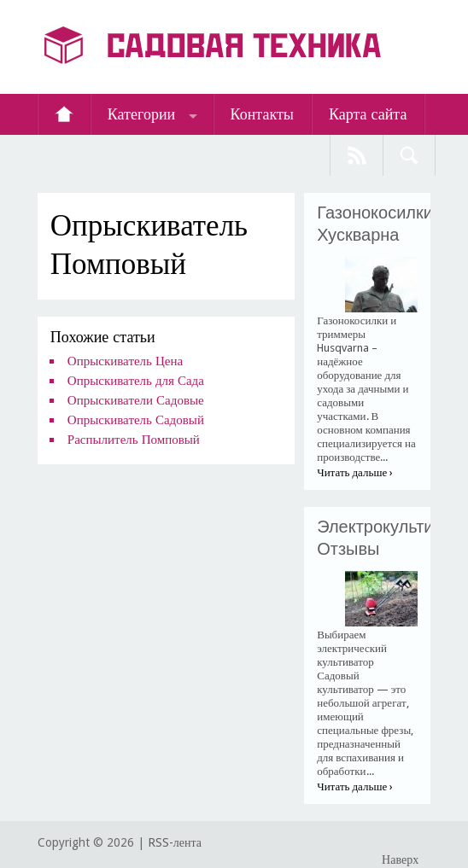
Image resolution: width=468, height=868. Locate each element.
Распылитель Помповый (134, 440)
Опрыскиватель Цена (125, 361)
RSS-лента (175, 842)
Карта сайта (368, 114)
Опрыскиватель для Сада (136, 381)
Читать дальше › (355, 472)
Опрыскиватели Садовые (136, 400)
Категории (141, 114)
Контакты (262, 114)
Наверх (400, 859)
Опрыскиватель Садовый (136, 420)
